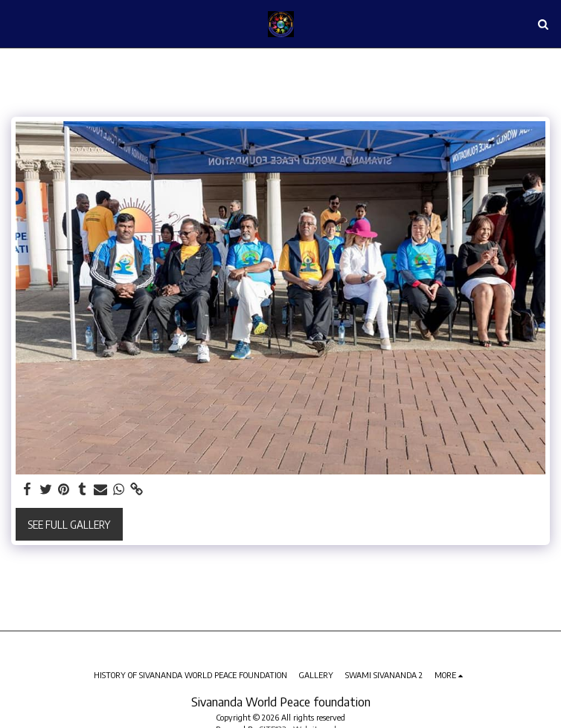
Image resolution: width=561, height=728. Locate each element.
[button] (16, 23)
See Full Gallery (69, 525)
